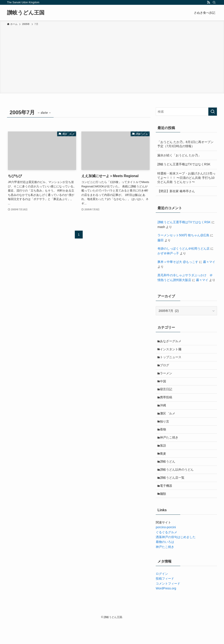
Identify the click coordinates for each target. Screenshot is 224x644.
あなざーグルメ (172, 342)
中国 (164, 387)
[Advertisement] (112, 59)
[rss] (208, 2)
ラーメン (167, 378)
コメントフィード (168, 604)
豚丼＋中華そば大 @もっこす (178, 262)
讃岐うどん (169, 478)
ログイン (162, 595)
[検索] (214, 2)
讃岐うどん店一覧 (173, 496)
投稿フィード (165, 599)
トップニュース (172, 360)
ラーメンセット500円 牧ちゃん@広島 (183, 235)
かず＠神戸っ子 (168, 253)
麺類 (164, 514)
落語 (164, 460)
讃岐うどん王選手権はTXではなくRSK (184, 164)
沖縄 (164, 414)
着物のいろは (165, 563)
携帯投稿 (167, 405)
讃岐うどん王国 (26, 13)
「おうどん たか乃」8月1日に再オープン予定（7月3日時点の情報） (185, 144)
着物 (164, 442)
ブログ (166, 369)
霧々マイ (209, 262)
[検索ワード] (186, 112)
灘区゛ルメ (169, 423)
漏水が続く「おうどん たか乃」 (179, 155)
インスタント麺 (172, 351)
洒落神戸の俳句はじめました (176, 558)
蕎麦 (164, 469)
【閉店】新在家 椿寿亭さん (176, 191)
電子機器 (167, 505)
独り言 (166, 432)
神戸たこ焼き (170, 451)
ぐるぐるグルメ (166, 553)
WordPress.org (166, 609)
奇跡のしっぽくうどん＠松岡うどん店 (184, 249)
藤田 (161, 240)
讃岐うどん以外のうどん (178, 487)
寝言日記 (167, 396)
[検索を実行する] (213, 112)
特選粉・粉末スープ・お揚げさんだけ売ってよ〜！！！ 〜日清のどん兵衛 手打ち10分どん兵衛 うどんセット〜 (186, 178)
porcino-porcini (166, 548)
